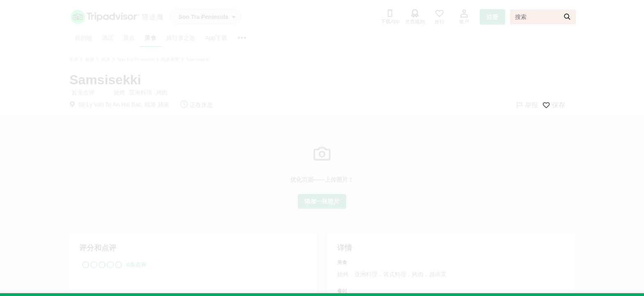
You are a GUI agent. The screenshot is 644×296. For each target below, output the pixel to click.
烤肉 (162, 92)
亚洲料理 (140, 92)
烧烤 (119, 92)
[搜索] (543, 17)
